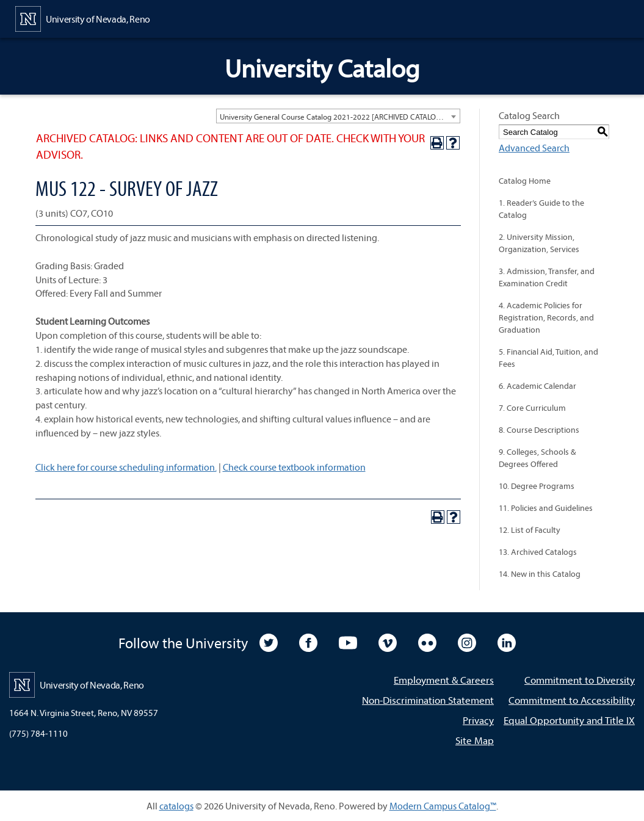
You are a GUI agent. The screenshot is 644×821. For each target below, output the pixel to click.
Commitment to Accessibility (572, 700)
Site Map (475, 740)
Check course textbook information (294, 467)
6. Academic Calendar (537, 386)
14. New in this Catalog (540, 574)
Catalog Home (525, 181)
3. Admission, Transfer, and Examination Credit (547, 277)
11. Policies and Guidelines (546, 508)
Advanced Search (534, 148)
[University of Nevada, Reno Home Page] (83, 18)
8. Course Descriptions (539, 430)
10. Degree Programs (537, 486)
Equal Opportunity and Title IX (569, 720)
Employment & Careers (444, 680)
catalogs (176, 806)
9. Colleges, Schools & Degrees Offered (537, 458)
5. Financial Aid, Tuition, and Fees (548, 358)
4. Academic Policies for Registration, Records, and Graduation (546, 317)
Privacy (478, 720)
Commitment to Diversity (580, 680)
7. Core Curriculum (532, 408)
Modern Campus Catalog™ (443, 806)
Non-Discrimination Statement (428, 700)
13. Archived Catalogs (538, 552)
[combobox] (338, 116)
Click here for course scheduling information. (126, 467)
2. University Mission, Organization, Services (539, 243)
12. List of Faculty (530, 530)
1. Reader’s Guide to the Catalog (541, 209)
